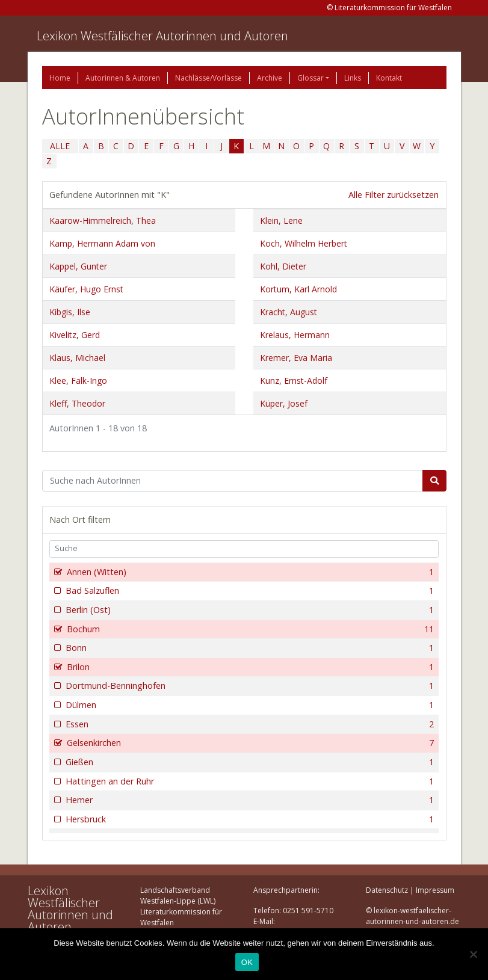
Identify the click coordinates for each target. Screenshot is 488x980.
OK (247, 962)
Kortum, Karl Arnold (298, 289)
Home (60, 78)
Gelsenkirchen (249, 743)
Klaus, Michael (77, 358)
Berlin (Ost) (249, 610)
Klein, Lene (281, 220)
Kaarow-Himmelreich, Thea (103, 220)
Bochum (249, 629)
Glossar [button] (310, 78)
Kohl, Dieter (283, 266)
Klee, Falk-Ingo (78, 381)
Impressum (435, 890)
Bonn (249, 648)
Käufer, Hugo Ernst (86, 289)
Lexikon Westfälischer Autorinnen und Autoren (162, 36)
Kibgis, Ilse (70, 312)
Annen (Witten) (249, 572)
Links (353, 78)
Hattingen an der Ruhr (249, 781)
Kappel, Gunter (78, 266)
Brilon (249, 667)
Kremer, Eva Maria (296, 358)
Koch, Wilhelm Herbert (304, 243)
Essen (249, 724)
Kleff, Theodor (77, 403)
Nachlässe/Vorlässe (208, 78)
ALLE (60, 146)
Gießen (249, 762)
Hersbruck (249, 819)
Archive (270, 78)
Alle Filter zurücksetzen (394, 195)
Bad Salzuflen (249, 591)
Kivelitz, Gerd (75, 335)
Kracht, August (289, 312)
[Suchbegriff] (233, 481)
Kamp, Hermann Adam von (102, 243)
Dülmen (249, 705)
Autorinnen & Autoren (123, 78)
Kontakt (389, 78)
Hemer (249, 800)
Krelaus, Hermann (295, 335)
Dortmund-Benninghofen (249, 686)
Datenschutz (387, 890)
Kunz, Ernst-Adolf (294, 381)
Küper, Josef (284, 403)
